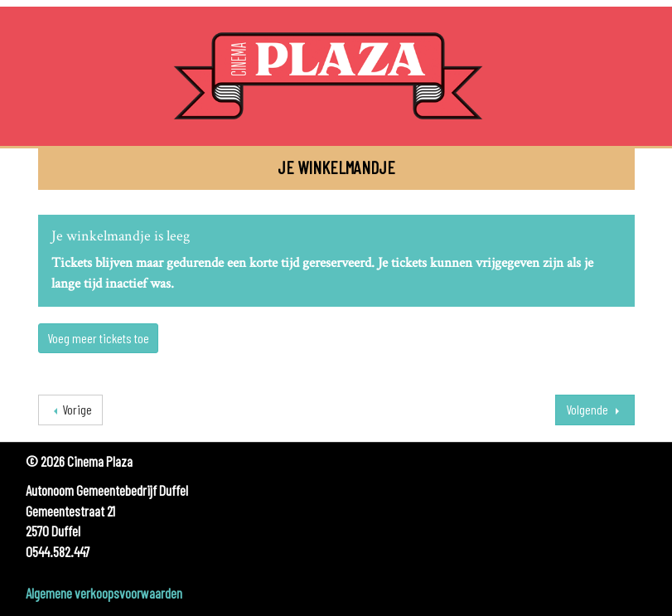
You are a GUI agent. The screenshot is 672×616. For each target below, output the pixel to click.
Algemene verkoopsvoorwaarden (104, 593)
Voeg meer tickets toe (98, 338)
